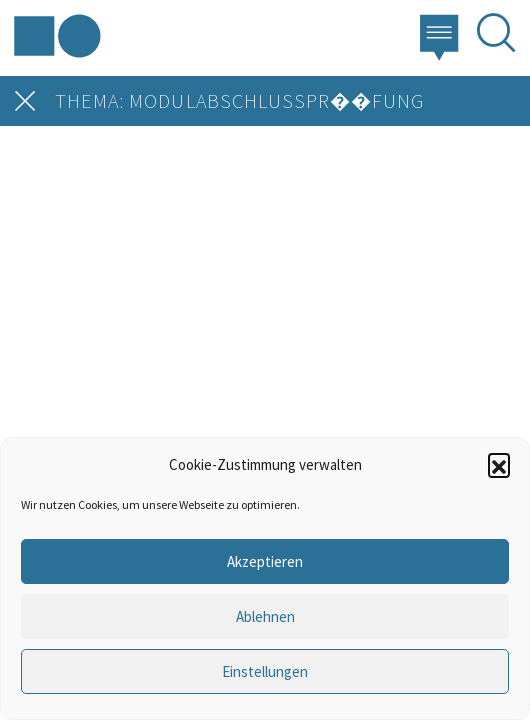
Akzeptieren (265, 561)
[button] (499, 464)
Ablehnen (265, 616)
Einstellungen (265, 671)
